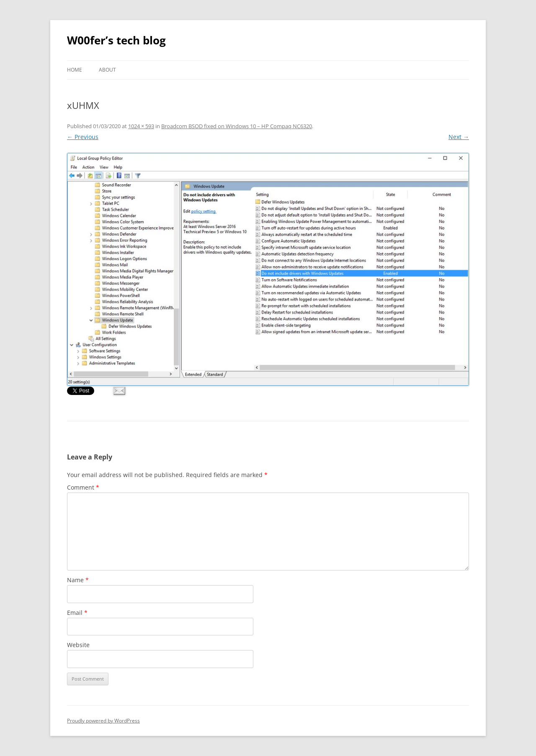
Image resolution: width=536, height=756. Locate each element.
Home (75, 70)
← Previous (83, 137)
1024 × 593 (141, 126)
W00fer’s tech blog (116, 40)
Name (78, 580)
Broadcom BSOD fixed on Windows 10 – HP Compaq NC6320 (237, 126)
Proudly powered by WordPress (103, 721)
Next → (459, 137)
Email (77, 613)
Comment (83, 487)
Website (78, 645)
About (107, 70)
